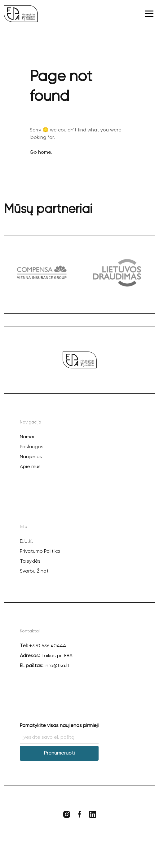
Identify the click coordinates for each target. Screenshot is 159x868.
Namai (27, 437)
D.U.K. (26, 542)
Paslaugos (32, 447)
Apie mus (30, 467)
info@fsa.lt (56, 666)
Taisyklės (30, 561)
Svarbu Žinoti (35, 571)
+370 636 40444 (48, 646)
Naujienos (31, 457)
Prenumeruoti (59, 753)
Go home (40, 153)
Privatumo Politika (40, 551)
